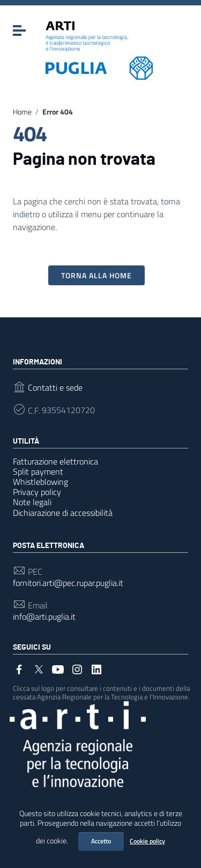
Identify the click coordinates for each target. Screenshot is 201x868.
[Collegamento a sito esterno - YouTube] (58, 668)
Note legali (32, 502)
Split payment (38, 471)
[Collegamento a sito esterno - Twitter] (39, 668)
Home (22, 112)
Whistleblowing (40, 482)
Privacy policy (37, 492)
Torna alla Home (96, 275)
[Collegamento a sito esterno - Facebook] (19, 668)
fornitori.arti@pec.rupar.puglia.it (68, 583)
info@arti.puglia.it (44, 617)
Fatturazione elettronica (55, 461)
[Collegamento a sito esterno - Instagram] (77, 668)
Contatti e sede (55, 388)
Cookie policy (147, 841)
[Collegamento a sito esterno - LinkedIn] (96, 668)
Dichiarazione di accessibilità (63, 513)
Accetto (101, 841)
